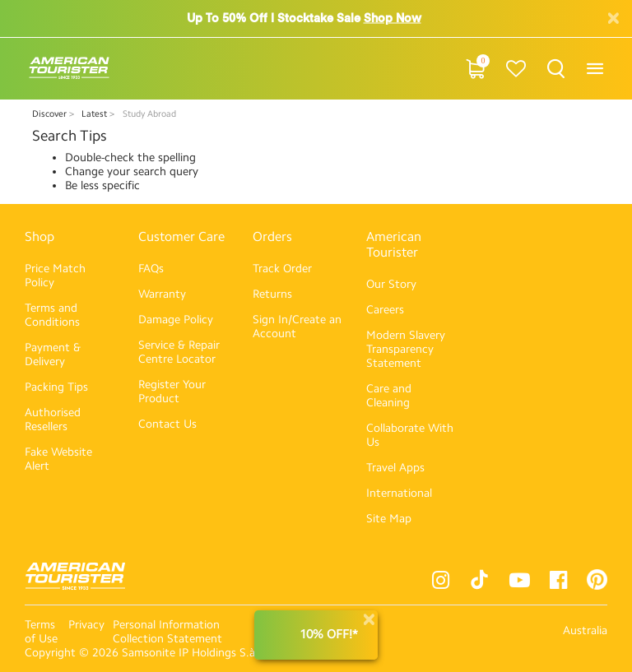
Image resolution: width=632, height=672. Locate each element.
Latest (95, 114)
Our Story (391, 284)
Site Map (389, 519)
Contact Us (167, 424)
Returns (272, 294)
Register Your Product (172, 392)
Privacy (86, 625)
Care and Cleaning (389, 396)
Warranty (162, 294)
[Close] (369, 620)
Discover (51, 114)
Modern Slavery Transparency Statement (406, 349)
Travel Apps (395, 468)
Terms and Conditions (52, 315)
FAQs (151, 269)
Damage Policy (176, 320)
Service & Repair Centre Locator (179, 352)
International (399, 493)
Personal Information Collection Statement (167, 632)
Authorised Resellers (53, 419)
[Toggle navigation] (595, 69)
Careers (385, 310)
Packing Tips (56, 387)
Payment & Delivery (53, 355)
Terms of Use (41, 632)
